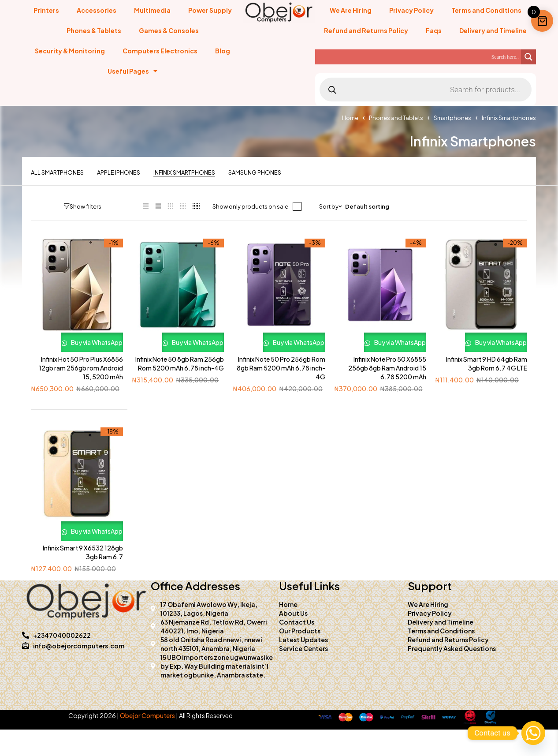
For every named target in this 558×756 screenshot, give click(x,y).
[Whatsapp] (533, 733)
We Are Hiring (351, 10)
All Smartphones (57, 173)
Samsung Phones (255, 173)
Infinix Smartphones (184, 173)
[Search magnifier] (528, 57)
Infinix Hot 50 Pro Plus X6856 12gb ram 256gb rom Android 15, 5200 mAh (81, 381)
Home (350, 118)
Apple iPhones (119, 173)
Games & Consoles (169, 30)
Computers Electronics (160, 51)
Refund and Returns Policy (366, 30)
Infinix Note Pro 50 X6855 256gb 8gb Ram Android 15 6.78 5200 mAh (387, 381)
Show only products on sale (240, 206)
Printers (46, 10)
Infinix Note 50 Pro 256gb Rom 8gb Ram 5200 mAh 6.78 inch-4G (281, 381)
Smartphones (452, 118)
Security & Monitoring (70, 51)
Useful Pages (132, 71)
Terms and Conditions (486, 10)
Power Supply (210, 10)
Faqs (434, 30)
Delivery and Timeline (493, 30)
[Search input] (420, 57)
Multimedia (152, 10)
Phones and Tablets (396, 118)
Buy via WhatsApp (77, 349)
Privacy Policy (411, 10)
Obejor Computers (147, 742)
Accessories (97, 10)
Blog (223, 51)
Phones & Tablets (94, 30)
